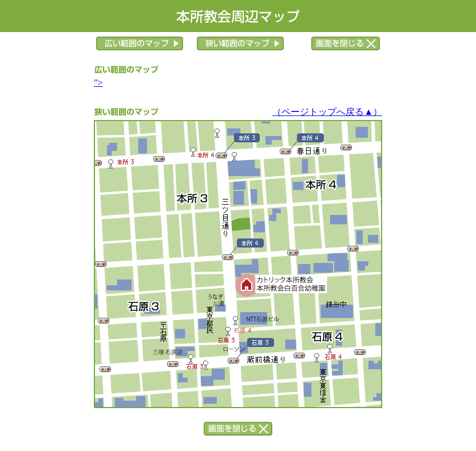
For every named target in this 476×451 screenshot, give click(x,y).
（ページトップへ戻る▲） (327, 112)
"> (98, 83)
